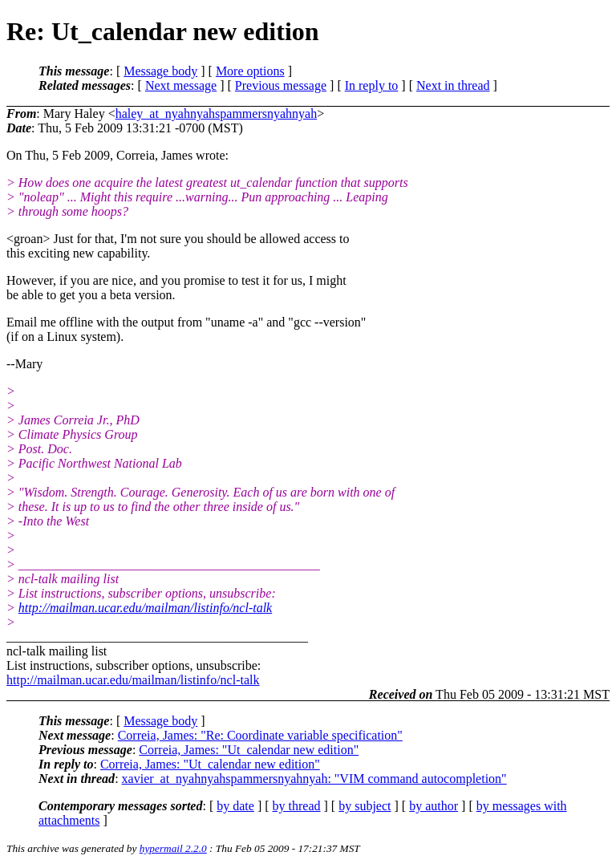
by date (235, 806)
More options (250, 71)
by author (434, 806)
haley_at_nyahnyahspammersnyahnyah (216, 114)
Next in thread (453, 85)
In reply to (372, 85)
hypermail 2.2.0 (173, 848)
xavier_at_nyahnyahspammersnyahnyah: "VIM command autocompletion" (314, 779)
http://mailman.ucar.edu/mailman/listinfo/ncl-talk (145, 608)
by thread (297, 806)
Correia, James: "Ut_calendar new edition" (249, 750)
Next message (181, 85)
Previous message (281, 85)
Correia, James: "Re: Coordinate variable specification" (260, 735)
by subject (365, 806)
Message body (160, 71)
